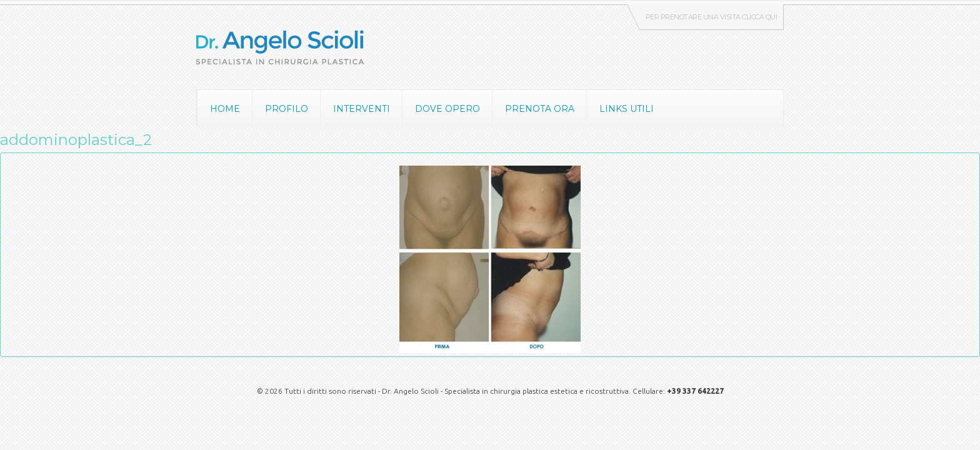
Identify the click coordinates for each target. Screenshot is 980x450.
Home (225, 109)
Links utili (627, 109)
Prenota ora (540, 109)
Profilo (287, 109)
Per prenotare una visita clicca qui (712, 17)
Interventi (362, 109)
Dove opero (447, 109)
